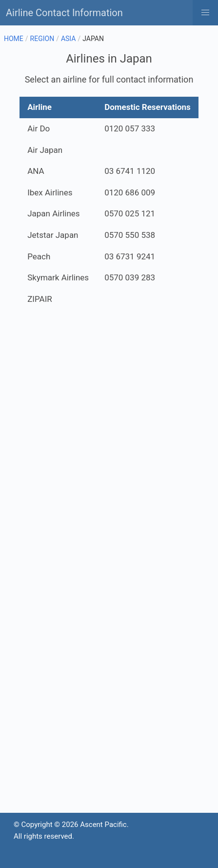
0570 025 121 (130, 213)
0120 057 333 (130, 128)
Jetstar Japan (53, 235)
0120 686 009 (130, 192)
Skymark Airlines (58, 277)
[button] (205, 13)
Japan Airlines (53, 213)
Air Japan (45, 150)
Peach (39, 256)
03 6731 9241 (130, 256)
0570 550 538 (130, 235)
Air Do (39, 128)
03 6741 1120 (130, 171)
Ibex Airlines (50, 192)
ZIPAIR (40, 299)
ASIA (69, 39)
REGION (42, 39)
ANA (36, 171)
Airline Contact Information (64, 13)
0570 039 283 (130, 277)
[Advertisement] (109, 443)
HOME (14, 39)
